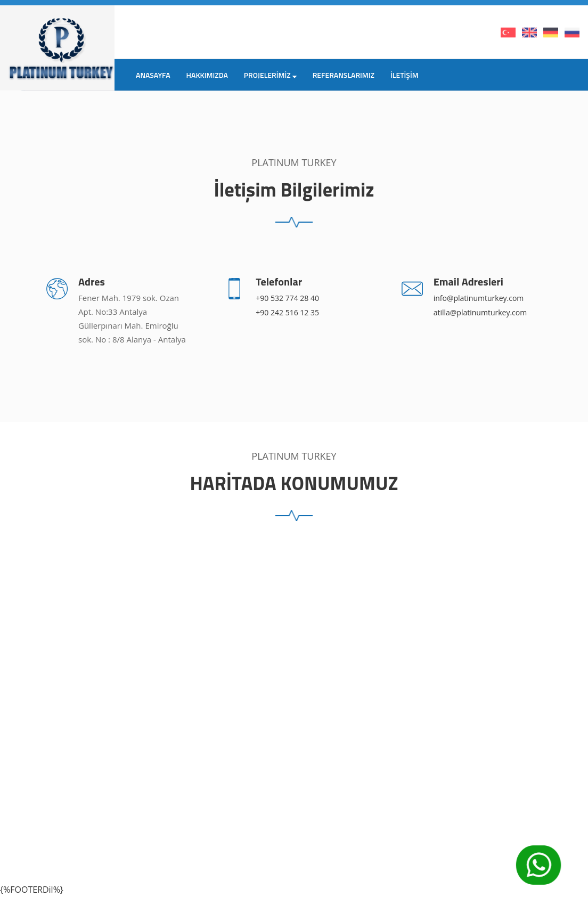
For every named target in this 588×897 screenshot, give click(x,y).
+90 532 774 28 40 (287, 298)
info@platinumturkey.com (479, 298)
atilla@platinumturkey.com (480, 312)
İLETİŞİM (405, 75)
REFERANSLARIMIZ (344, 75)
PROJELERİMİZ (270, 75)
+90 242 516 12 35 (287, 312)
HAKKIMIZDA (207, 75)
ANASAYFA (153, 75)
